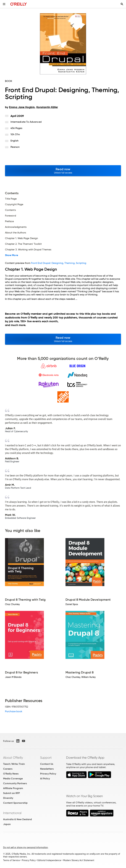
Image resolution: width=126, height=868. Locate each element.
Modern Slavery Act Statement (79, 860)
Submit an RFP (11, 793)
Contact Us (47, 764)
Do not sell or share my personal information (25, 847)
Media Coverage (13, 779)
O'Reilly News (11, 774)
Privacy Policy (48, 774)
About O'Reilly (13, 758)
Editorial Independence (49, 860)
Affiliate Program (13, 788)
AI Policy (45, 779)
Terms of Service (11, 860)
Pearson (15, 147)
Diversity (8, 798)
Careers (8, 769)
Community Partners (15, 783)
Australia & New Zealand (17, 819)
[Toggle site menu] (4, 4)
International (12, 813)
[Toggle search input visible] (122, 4)
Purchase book (14, 711)
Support (46, 758)
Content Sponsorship (15, 803)
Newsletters (47, 769)
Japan (7, 824)
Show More (12, 255)
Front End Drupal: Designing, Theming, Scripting (59, 263)
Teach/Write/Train (14, 764)
